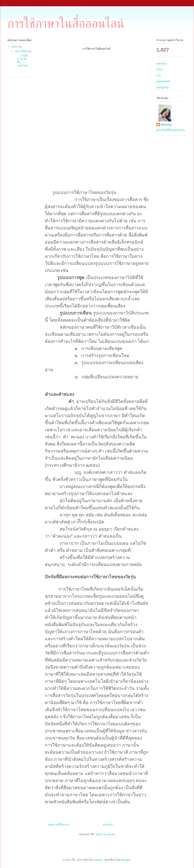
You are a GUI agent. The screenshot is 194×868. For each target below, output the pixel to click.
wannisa (161, 64)
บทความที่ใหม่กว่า (59, 825)
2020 (15, 47)
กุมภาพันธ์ (21, 51)
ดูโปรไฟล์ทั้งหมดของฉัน (171, 130)
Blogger (126, 860)
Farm (160, 69)
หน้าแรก (108, 825)
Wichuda (166, 125)
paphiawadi (163, 81)
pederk (99, 860)
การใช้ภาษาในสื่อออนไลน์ (66, 24)
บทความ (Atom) (106, 834)
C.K (159, 75)
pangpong (163, 87)
